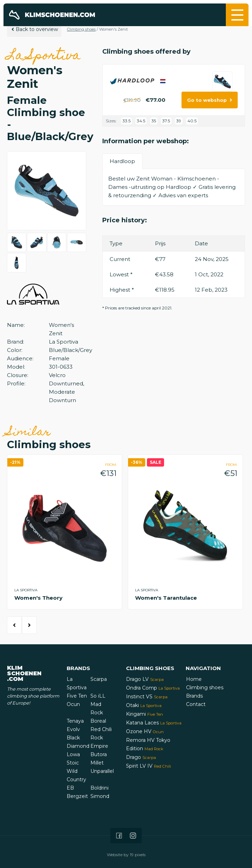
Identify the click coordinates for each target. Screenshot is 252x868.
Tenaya (75, 721)
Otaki (144, 705)
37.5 (166, 121)
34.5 (141, 121)
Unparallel (102, 771)
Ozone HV (145, 731)
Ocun (73, 704)
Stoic (73, 763)
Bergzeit (77, 796)
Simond (100, 796)
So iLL (98, 696)
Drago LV (145, 679)
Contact (196, 704)
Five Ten (77, 696)
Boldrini (99, 788)
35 (154, 121)
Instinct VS (147, 697)
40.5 (192, 121)
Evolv (73, 729)
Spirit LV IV (149, 766)
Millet (97, 763)
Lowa (73, 754)
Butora (99, 754)
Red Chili (101, 729)
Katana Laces (154, 723)
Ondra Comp (153, 688)
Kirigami (144, 714)
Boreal (98, 721)
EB (70, 788)
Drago (141, 757)
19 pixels (138, 855)
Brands (194, 696)
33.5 (127, 121)
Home (194, 679)
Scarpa (99, 679)
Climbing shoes (81, 29)
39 (179, 121)
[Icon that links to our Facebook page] (119, 836)
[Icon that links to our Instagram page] (133, 836)
